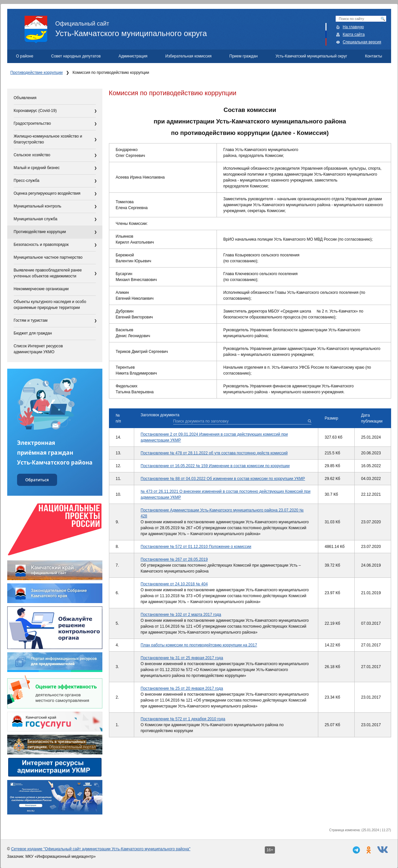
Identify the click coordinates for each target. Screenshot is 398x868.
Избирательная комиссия (189, 56)
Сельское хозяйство (32, 155)
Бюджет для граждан (33, 333)
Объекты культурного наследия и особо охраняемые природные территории (50, 305)
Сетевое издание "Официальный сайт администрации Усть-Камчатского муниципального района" (101, 849)
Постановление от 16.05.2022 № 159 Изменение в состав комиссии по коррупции (215, 466)
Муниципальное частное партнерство (48, 257)
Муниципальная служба (36, 219)
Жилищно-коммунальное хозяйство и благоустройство (48, 139)
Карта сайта (354, 34)
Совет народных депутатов (76, 56)
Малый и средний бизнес (37, 168)
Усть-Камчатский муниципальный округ (311, 56)
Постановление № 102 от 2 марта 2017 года (181, 615)
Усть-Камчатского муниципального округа (208, 27)
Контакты (373, 56)
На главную (353, 27)
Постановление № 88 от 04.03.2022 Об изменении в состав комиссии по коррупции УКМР (223, 479)
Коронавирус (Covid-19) (35, 111)
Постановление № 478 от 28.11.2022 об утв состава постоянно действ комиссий (214, 453)
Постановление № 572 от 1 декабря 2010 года (183, 719)
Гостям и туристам (31, 320)
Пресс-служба (27, 181)
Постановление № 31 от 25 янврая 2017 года (182, 658)
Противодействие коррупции (37, 73)
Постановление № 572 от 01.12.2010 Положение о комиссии (196, 547)
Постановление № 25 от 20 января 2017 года (182, 688)
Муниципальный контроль (38, 206)
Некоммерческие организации (41, 289)
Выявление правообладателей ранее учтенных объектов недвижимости (48, 273)
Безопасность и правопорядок (41, 245)
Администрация (133, 56)
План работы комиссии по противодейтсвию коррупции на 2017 (199, 645)
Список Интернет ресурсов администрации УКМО (38, 349)
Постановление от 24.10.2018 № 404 (174, 584)
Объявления (25, 98)
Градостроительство (32, 123)
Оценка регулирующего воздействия (47, 193)
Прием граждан (243, 56)
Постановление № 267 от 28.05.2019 (174, 559)
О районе (25, 56)
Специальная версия (362, 42)
